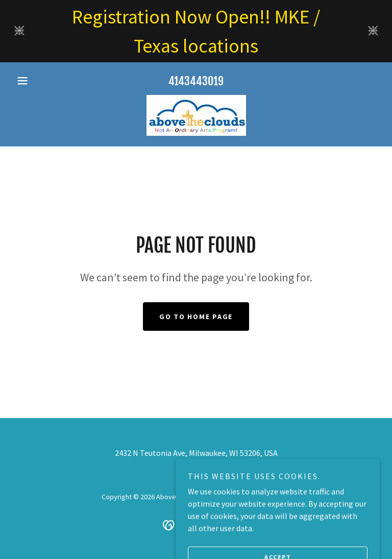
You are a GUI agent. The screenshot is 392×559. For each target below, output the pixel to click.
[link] (196, 115)
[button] (40, 81)
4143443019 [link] (196, 81)
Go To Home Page (196, 317)
